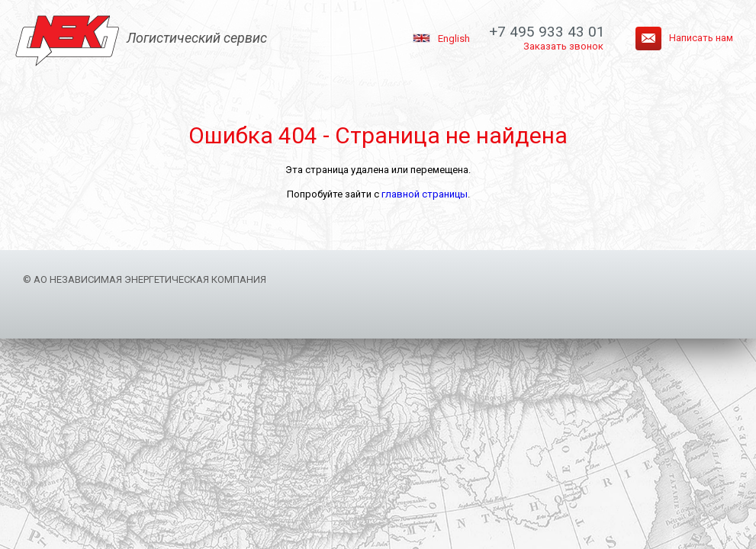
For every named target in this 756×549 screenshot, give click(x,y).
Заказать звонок (563, 46)
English (454, 39)
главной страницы (425, 194)
